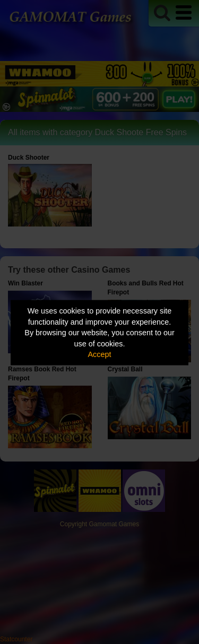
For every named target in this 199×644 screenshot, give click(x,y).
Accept (100, 354)
